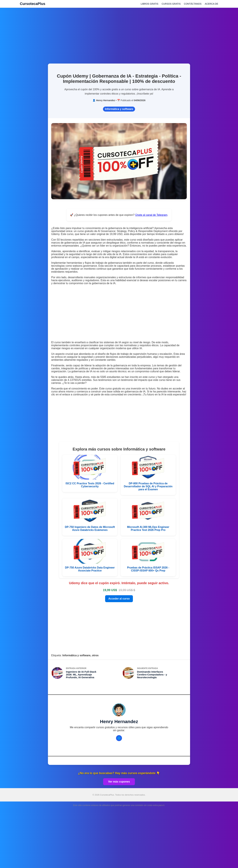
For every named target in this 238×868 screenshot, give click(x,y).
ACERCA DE (211, 4)
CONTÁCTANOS (193, 4)
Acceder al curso (119, 599)
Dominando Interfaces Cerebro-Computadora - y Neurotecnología (152, 675)
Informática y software (119, 109)
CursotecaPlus (33, 4)
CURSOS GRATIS (171, 4)
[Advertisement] (119, 34)
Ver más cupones (119, 782)
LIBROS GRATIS (150, 4)
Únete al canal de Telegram (151, 215)
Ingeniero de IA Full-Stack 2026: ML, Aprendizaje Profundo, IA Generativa (81, 675)
